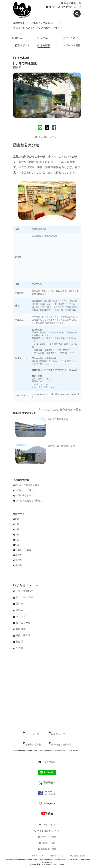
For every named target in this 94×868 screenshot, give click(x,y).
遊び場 (19, 642)
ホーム (17, 38)
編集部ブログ (58, 734)
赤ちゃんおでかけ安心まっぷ (65, 7)
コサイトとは (48, 824)
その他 (19, 648)
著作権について (57, 856)
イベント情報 (72, 45)
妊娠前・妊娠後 (23, 550)
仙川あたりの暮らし (26, 490)
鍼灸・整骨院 (23, 635)
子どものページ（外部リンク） (63, 361)
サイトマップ (37, 856)
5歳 (17, 545)
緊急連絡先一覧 (72, 3)
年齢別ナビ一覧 (33, 744)
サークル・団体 (24, 597)
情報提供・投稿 (48, 849)
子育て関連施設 (24, 591)
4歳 (17, 540)
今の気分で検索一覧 (61, 744)
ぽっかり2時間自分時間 (27, 485)
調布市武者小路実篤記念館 (61, 446)
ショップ (21, 616)
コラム (43, 38)
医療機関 (21, 629)
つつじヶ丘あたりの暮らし (29, 500)
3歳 (17, 534)
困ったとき (70, 38)
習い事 (19, 604)
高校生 (19, 560)
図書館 (17, 67)
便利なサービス (24, 623)
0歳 (17, 519)
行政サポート (21, 45)
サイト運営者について (48, 831)
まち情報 (44, 45)
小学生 (19, 555)
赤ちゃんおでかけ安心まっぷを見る (60, 410)
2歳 (17, 529)
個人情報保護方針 (78, 856)
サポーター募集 (48, 837)
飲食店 (19, 610)
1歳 (17, 524)
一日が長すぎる (23, 495)
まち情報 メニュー (47, 137)
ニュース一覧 (32, 734)
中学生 (19, 565)
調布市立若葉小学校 (58, 419)
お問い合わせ (48, 843)
